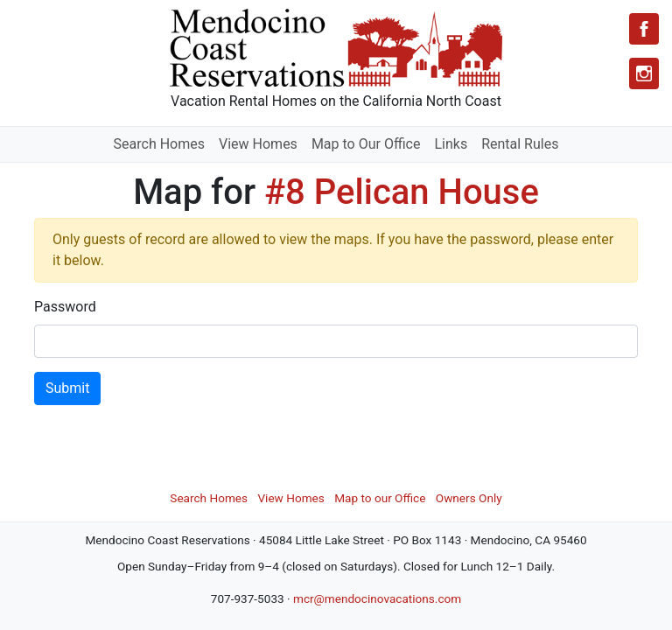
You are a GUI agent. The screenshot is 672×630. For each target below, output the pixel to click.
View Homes (258, 144)
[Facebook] (644, 29)
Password (65, 307)
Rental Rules (520, 144)
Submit (67, 388)
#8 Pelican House (402, 192)
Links (451, 144)
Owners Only (469, 498)
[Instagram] (644, 73)
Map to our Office (380, 498)
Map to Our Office (366, 144)
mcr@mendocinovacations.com (377, 598)
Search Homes (159, 144)
